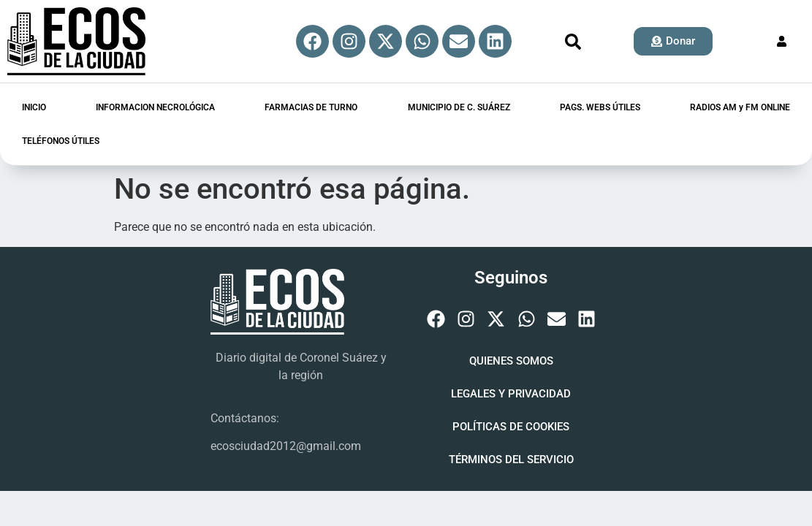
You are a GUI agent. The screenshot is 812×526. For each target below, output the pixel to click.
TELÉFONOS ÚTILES (61, 141)
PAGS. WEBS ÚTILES (600, 107)
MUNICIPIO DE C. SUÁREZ (459, 107)
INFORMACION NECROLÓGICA (155, 107)
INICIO (34, 107)
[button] (573, 42)
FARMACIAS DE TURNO (311, 107)
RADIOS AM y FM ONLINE (740, 107)
